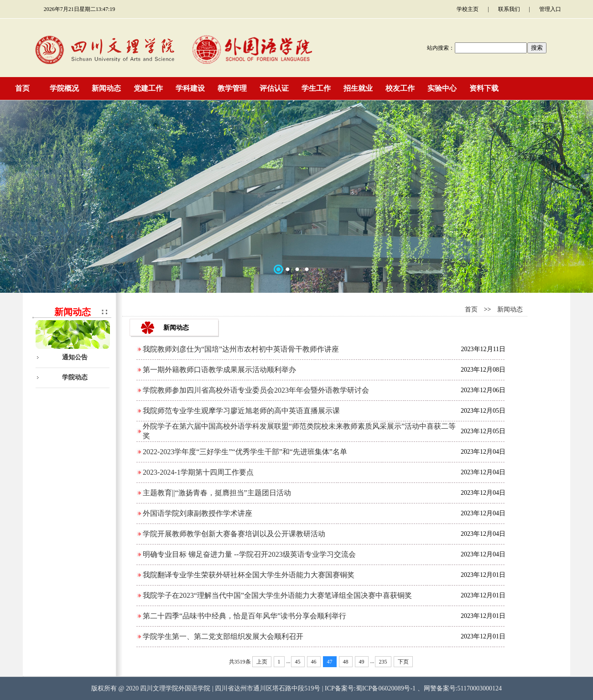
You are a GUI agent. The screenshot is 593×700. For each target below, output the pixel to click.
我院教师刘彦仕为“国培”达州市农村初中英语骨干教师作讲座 (241, 349)
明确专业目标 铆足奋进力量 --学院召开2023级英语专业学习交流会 (249, 554)
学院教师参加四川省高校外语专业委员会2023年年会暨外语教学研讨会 (256, 390)
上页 (262, 662)
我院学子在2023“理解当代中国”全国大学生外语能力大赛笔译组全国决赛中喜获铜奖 (277, 595)
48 (346, 662)
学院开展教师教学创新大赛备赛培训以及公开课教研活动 (234, 534)
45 (298, 662)
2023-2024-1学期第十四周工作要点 (198, 472)
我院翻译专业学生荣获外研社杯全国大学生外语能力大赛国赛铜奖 (249, 575)
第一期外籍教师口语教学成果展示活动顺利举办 (219, 370)
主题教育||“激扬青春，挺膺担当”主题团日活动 (217, 493)
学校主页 (468, 9)
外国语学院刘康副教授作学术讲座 (198, 513)
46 (314, 662)
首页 (471, 309)
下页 (403, 662)
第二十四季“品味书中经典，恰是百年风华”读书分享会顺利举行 (244, 616)
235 (383, 662)
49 (362, 662)
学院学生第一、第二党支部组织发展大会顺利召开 (223, 636)
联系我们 (509, 9)
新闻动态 (510, 309)
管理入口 (550, 9)
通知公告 (75, 357)
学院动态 (75, 377)
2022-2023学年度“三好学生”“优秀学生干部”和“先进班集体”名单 (245, 452)
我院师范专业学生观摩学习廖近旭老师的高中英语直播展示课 (241, 411)
